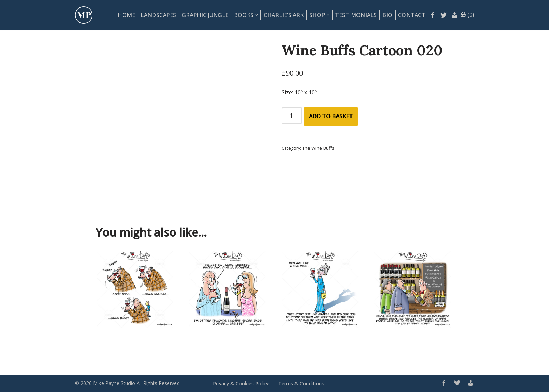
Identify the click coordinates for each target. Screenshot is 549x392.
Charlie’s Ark (284, 15)
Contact (412, 15)
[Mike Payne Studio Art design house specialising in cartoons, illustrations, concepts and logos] (84, 15)
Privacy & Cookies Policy (241, 383)
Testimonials (356, 15)
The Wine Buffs (318, 148)
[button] (257, 15)
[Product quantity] (292, 115)
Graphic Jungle (205, 15)
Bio (387, 15)
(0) (467, 15)
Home (126, 15)
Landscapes (158, 15)
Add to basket (331, 116)
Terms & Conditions (301, 383)
